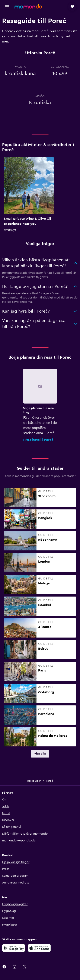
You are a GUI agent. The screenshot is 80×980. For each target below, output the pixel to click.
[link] (40, 754)
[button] (7, 7)
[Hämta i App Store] (39, 948)
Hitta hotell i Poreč (38, 440)
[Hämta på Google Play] (14, 948)
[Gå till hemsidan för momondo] (28, 6)
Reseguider (34, 781)
